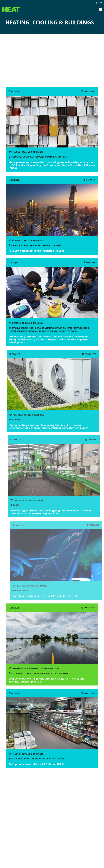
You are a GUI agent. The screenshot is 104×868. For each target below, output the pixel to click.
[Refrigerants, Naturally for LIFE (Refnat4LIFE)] (53, 729)
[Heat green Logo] (11, 10)
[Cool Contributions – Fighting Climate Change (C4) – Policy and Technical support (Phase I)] (53, 644)
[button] (99, 3)
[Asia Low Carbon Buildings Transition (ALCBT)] (53, 215)
